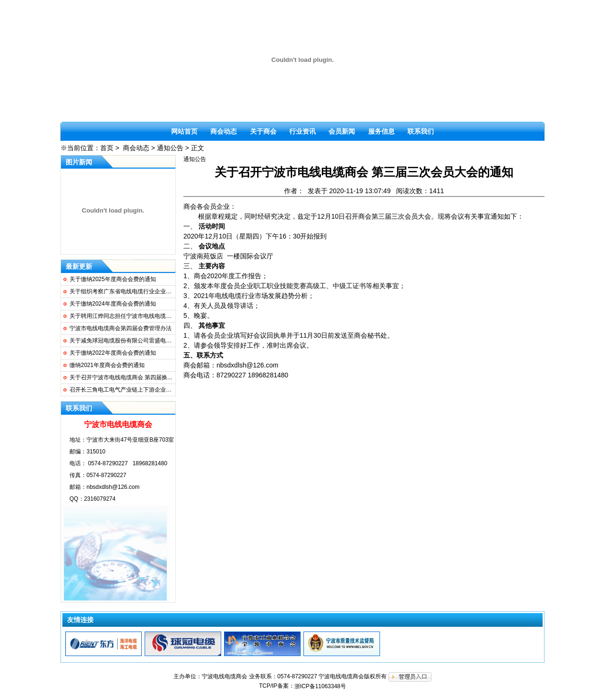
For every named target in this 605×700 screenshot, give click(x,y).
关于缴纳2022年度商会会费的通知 (113, 353)
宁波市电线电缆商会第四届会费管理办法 (121, 328)
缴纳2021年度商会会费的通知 (107, 365)
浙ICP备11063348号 (320, 686)
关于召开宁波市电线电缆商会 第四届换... (121, 377)
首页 (107, 148)
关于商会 (263, 131)
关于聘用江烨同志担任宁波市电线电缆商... (123, 316)
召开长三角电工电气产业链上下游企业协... (123, 390)
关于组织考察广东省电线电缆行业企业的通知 (126, 291)
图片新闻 (79, 162)
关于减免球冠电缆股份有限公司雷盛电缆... (123, 341)
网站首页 (184, 131)
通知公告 (170, 148)
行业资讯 (302, 131)
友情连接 (80, 620)
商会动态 (224, 131)
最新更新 (79, 266)
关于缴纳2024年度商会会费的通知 (113, 304)
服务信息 (381, 131)
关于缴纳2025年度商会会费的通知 (113, 279)
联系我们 (421, 131)
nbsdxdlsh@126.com (113, 487)
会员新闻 (342, 131)
